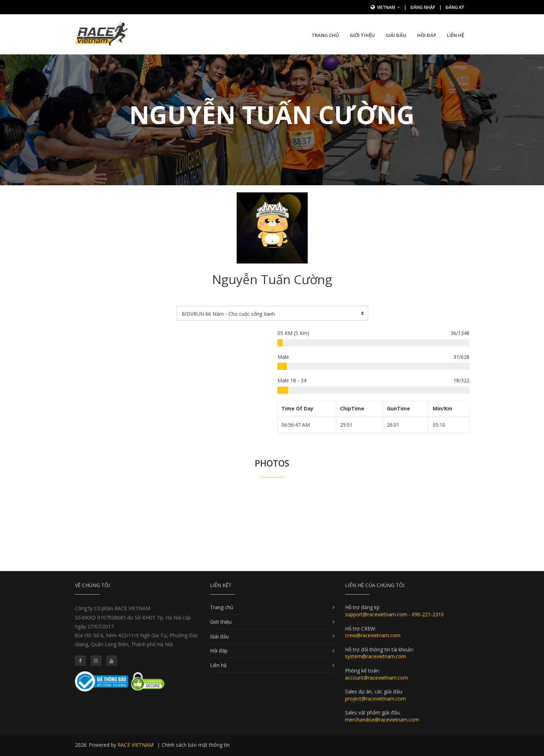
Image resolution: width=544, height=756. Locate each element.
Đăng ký (455, 7)
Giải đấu (396, 35)
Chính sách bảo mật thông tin (196, 745)
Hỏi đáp (427, 35)
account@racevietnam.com (376, 678)
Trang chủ (325, 35)
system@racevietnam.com (376, 656)
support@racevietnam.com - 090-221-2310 (394, 614)
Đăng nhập (423, 7)
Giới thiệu (362, 35)
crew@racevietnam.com (373, 635)
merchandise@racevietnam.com (382, 720)
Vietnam (389, 7)
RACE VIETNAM (136, 745)
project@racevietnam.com (375, 699)
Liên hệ (456, 35)
